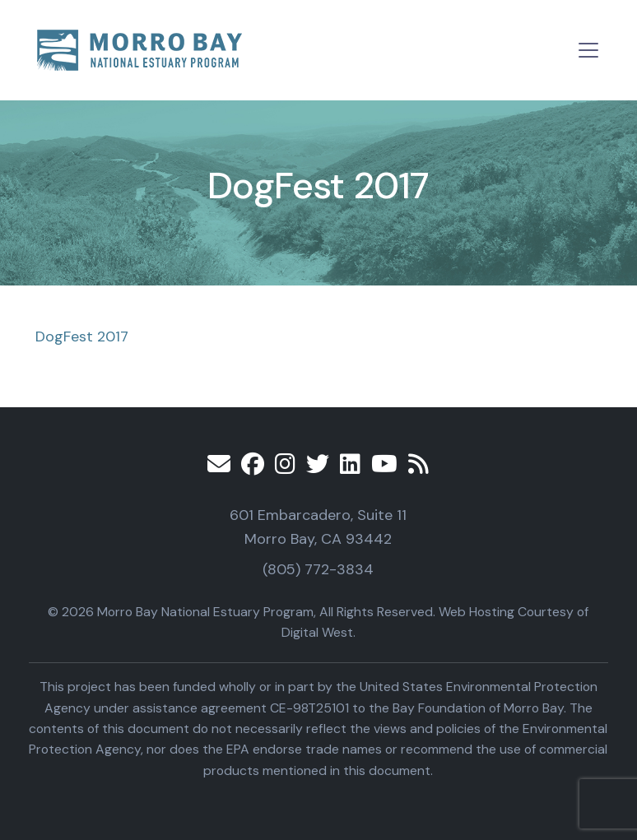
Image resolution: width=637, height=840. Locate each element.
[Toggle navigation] (588, 50)
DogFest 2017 (82, 336)
